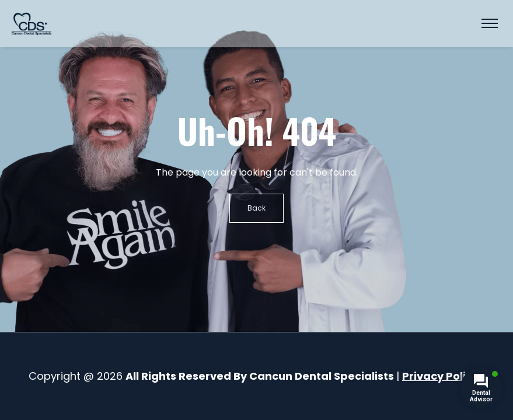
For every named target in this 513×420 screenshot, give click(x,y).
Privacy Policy (440, 376)
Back (256, 208)
